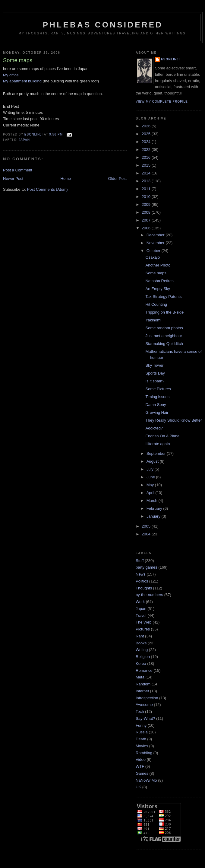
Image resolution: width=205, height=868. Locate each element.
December (156, 235)
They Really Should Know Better (173, 420)
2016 (147, 157)
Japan (24, 140)
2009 (147, 204)
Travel (141, 616)
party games (147, 567)
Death (141, 739)
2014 (147, 173)
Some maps (156, 273)
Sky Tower (154, 365)
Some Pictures (158, 389)
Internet (142, 691)
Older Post (117, 179)
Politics (142, 581)
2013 (147, 181)
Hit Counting (156, 304)
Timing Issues (157, 397)
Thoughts (144, 588)
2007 (147, 220)
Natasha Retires (159, 281)
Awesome (144, 705)
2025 (147, 134)
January (154, 516)
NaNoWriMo (146, 780)
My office (11, 75)
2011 (147, 189)
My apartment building (22, 81)
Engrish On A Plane (162, 436)
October (154, 251)
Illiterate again (158, 444)
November (156, 243)
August (153, 461)
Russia (142, 732)
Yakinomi (153, 320)
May (151, 485)
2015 (147, 165)
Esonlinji (170, 59)
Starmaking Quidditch (164, 344)
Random (143, 684)
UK (138, 787)
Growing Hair (157, 412)
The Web (144, 622)
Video (141, 759)
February (155, 508)
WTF (140, 766)
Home (66, 179)
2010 (147, 197)
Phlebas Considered (103, 25)
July (151, 469)
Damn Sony (156, 405)
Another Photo (158, 265)
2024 (147, 142)
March (153, 501)
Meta (140, 677)
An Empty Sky (158, 289)
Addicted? (154, 428)
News (141, 574)
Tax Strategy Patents (163, 297)
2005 (147, 526)
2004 (147, 534)
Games (142, 773)
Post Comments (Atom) (47, 189)
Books (141, 643)
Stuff (140, 561)
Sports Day (155, 373)
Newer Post (13, 179)
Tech (140, 712)
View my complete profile (162, 102)
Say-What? (145, 718)
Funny (141, 725)
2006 (147, 228)
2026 (147, 126)
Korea (141, 664)
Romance (144, 670)
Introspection (147, 698)
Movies (142, 746)
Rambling (144, 753)
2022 (147, 150)
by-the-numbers (149, 595)
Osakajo (153, 257)
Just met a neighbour (164, 336)
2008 (147, 212)
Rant (140, 636)
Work (140, 602)
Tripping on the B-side (164, 312)
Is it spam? (155, 381)
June (151, 477)
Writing (142, 650)
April (151, 493)
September (157, 453)
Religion (143, 657)
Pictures (143, 629)
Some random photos (164, 328)
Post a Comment (18, 170)
